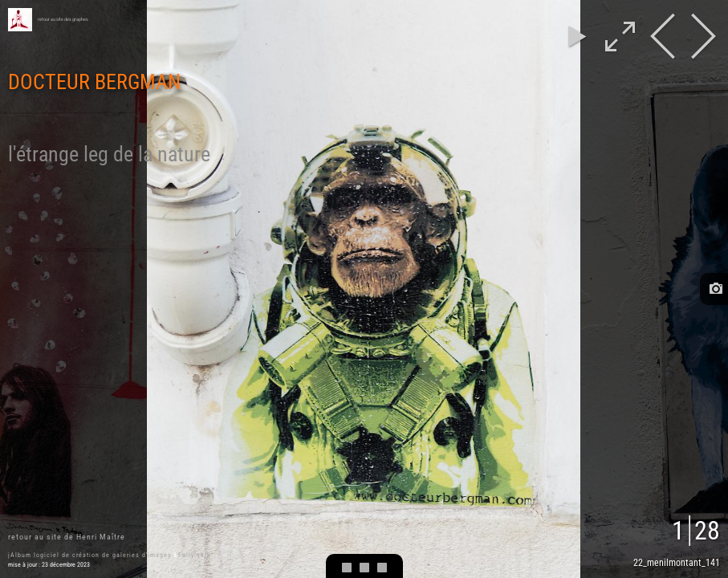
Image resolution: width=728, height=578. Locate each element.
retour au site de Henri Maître (67, 537)
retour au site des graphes (63, 19)
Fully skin (195, 555)
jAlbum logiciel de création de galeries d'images (90, 555)
